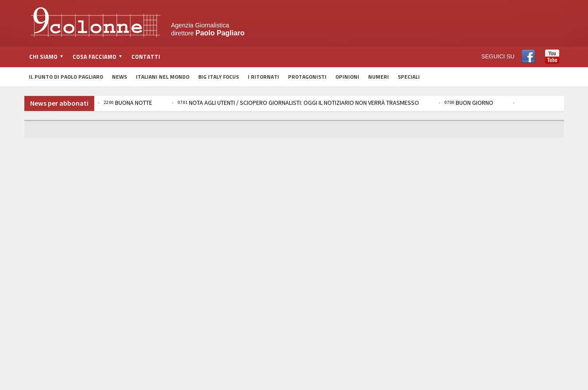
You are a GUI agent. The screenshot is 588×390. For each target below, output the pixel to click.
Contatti (146, 57)
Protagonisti (307, 77)
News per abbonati (59, 103)
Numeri (379, 77)
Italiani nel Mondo (163, 77)
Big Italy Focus (219, 77)
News (119, 77)
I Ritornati (263, 77)
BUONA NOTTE (128, 103)
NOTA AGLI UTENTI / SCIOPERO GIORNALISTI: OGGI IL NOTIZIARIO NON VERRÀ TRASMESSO (298, 103)
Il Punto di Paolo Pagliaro (66, 77)
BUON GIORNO (469, 103)
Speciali (409, 77)
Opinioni (347, 77)
